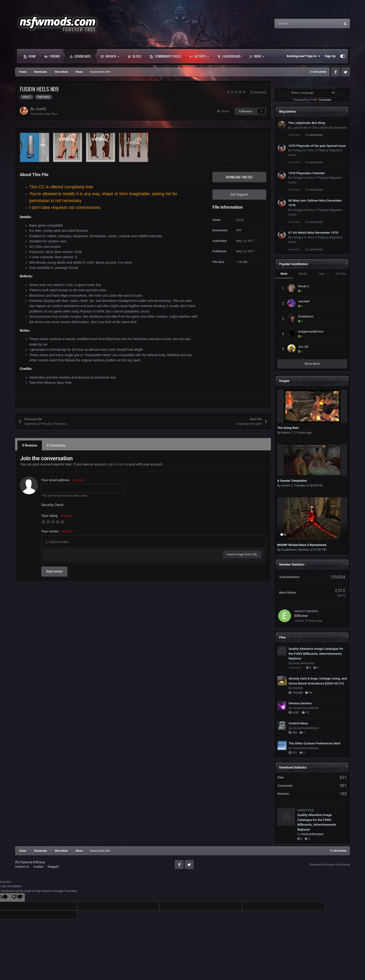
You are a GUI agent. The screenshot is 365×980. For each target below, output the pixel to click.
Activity (199, 56)
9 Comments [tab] (56, 445)
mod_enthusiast (304, 663)
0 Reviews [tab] (30, 445)
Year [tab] (322, 274)
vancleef (304, 301)
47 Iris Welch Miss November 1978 (313, 232)
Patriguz (298, 150)
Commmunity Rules (165, 56)
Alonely (298, 688)
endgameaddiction (311, 332)
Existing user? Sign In (304, 56)
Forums (52, 56)
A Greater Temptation (292, 481)
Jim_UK (303, 347)
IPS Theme (22, 862)
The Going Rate (288, 428)
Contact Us (22, 867)
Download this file (239, 177)
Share (223, 111)
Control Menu (298, 723)
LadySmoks (300, 128)
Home (30, 56)
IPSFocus (39, 862)
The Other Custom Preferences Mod (314, 743)
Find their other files (44, 114)
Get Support (239, 194)
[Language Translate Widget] (312, 93)
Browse (110, 56)
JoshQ (41, 109)
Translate (321, 100)
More (257, 56)
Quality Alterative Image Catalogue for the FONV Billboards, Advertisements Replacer (316, 653)
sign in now (116, 464)
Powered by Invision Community (330, 865)
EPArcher (301, 616)
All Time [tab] (340, 274)
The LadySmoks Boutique (329, 128)
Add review (54, 571)
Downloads (80, 56)
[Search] (298, 24)
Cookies (38, 867)
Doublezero (306, 316)
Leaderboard (229, 56)
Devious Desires (300, 703)
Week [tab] (284, 274)
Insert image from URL (242, 554)
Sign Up (330, 56)
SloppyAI (53, 867)
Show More (312, 364)
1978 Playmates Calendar (307, 173)
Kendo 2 (304, 286)
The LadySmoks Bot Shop (307, 123)
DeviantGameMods (306, 708)
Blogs (134, 56)
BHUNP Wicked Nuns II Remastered (302, 545)
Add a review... (58, 542)
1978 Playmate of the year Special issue (317, 146)
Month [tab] (303, 274)
